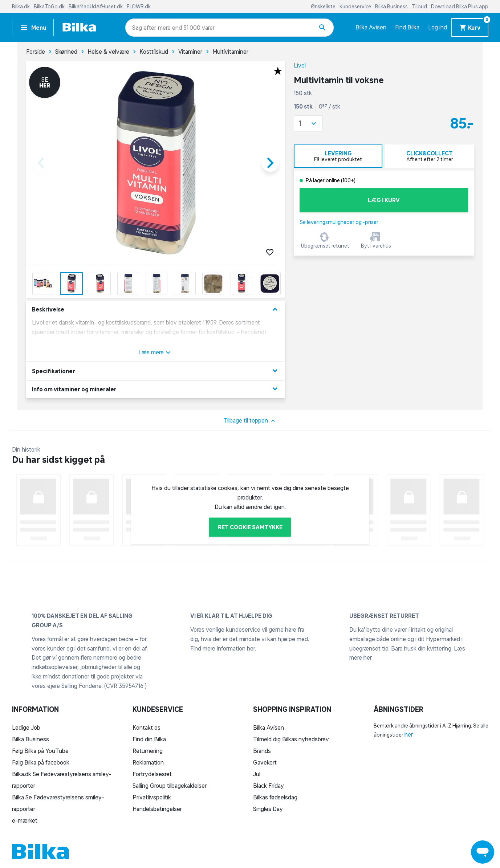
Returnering (148, 751)
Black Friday (269, 786)
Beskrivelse (156, 309)
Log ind (438, 27)
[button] (308, 123)
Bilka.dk (21, 7)
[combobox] (145, 28)
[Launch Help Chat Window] (483, 852)
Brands (262, 751)
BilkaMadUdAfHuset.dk (96, 7)
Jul (257, 774)
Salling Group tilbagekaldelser (170, 786)
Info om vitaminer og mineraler (156, 389)
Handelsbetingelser (157, 809)
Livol (300, 65)
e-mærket (25, 820)
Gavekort (265, 762)
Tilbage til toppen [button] (250, 421)
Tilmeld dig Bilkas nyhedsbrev (291, 739)
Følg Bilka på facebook (41, 762)
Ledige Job (26, 728)
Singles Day (268, 809)
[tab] (338, 156)
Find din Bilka (149, 739)
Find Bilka (407, 27)
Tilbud (420, 7)
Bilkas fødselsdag (275, 797)
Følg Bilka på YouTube (40, 751)
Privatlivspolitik (152, 797)
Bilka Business (392, 7)
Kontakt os (147, 728)
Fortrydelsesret (152, 774)
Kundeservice (356, 7)
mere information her (229, 648)
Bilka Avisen (371, 27)
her (409, 734)
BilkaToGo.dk (50, 7)
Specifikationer (156, 371)
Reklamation (148, 762)
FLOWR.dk (139, 7)
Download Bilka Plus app (460, 7)
